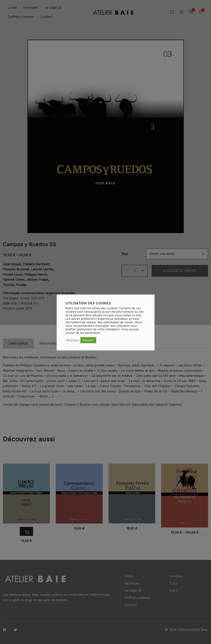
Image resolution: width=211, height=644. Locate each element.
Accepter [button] (88, 340)
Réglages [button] (73, 340)
